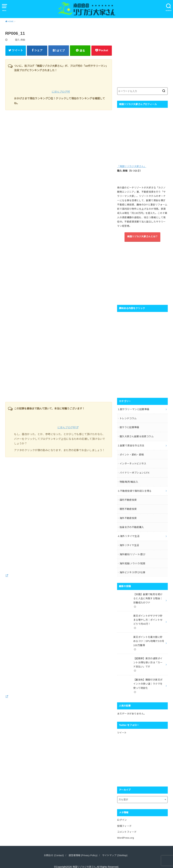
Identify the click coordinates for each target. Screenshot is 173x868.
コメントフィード (127, 826)
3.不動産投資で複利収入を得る (135, 489)
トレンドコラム (128, 418)
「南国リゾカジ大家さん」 (132, 167)
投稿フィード (124, 820)
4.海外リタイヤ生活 (128, 534)
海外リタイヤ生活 (129, 543)
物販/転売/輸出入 (129, 480)
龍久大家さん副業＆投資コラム (137, 436)
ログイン (122, 815)
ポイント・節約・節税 (132, 454)
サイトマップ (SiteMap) (116, 849)
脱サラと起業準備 (129, 427)
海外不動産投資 (128, 516)
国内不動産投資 (128, 498)
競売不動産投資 (128, 507)
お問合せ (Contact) (53, 849)
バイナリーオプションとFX (134, 472)
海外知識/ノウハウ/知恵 (132, 561)
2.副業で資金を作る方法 (131, 445)
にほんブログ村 (61, 93)
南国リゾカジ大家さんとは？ (142, 237)
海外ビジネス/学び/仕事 (132, 570)
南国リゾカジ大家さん (84, 861)
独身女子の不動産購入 (132, 525)
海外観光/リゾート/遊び (132, 552)
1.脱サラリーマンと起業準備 (133, 409)
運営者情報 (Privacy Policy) (83, 849)
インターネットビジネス (133, 463)
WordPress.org (125, 832)
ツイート (122, 728)
